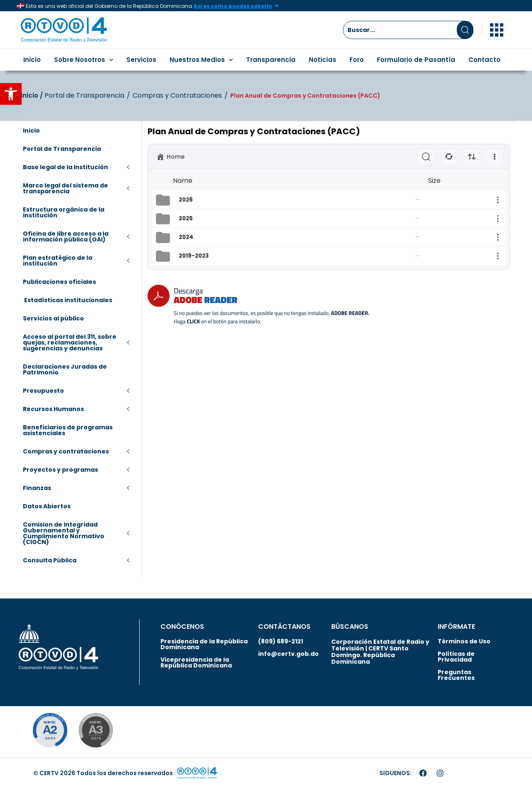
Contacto (484, 60)
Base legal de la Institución (65, 167)
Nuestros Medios (201, 60)
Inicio (32, 60)
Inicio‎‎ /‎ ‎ (33, 95)
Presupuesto (43, 391)
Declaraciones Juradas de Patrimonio (65, 369)
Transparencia (271, 60)
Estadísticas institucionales (68, 300)
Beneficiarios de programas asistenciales (68, 430)
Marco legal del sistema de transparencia (65, 188)
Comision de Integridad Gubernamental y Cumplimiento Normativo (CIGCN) (64, 533)
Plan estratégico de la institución (58, 261)
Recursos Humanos (53, 409)
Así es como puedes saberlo (233, 6)
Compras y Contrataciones (177, 96)
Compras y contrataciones (66, 451)
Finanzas (37, 488)
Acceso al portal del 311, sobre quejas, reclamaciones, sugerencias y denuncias (70, 342)
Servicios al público (53, 318)
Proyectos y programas (60, 470)
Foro (357, 60)
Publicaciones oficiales (59, 282)
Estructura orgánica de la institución (64, 212)
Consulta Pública (50, 560)
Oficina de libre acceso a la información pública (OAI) (66, 236)
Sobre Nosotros (84, 60)
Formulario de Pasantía (416, 60)
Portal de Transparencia (84, 96)
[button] (11, 94)
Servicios (141, 60)
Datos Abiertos (47, 506)
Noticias (323, 60)
